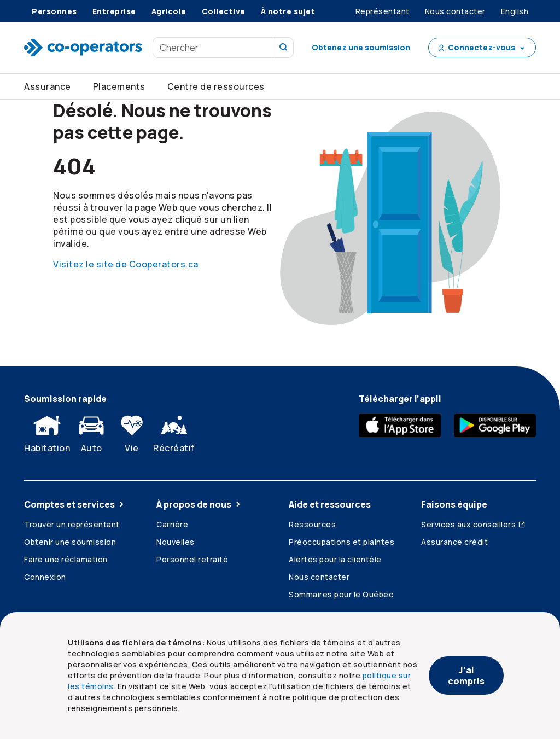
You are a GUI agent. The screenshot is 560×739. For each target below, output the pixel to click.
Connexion (45, 577)
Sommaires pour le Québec (341, 594)
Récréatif (174, 432)
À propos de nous (199, 504)
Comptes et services (75, 504)
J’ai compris (466, 676)
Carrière (172, 524)
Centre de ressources (216, 86)
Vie (132, 432)
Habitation (47, 432)
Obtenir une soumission (70, 542)
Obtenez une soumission (361, 47)
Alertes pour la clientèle (335, 559)
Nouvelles (176, 542)
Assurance (48, 86)
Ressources (312, 524)
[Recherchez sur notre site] (284, 48)
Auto (91, 432)
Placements (119, 86)
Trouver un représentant (72, 524)
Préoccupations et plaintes (342, 542)
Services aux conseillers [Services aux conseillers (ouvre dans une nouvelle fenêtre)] (474, 524)
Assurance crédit (454, 542)
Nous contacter (319, 577)
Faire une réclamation (66, 559)
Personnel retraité (192, 559)
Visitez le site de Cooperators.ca (126, 264)
